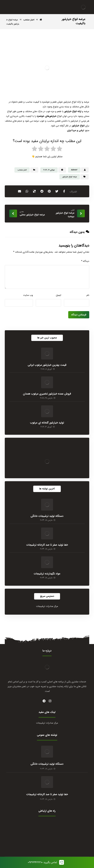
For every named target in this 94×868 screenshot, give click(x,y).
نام (88, 295)
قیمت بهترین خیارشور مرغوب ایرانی (47, 365)
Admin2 (74, 170)
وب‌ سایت (28, 295)
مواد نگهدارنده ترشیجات (47, 574)
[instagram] (50, 701)
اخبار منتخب (22, 170)
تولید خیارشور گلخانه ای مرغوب (47, 423)
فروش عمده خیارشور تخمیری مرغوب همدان (47, 394)
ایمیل (58, 295)
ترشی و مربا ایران (76, 130)
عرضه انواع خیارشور (70, 177)
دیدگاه (85, 261)
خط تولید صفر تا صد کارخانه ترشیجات (47, 545)
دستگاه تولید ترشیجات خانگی (47, 516)
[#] (44, 701)
